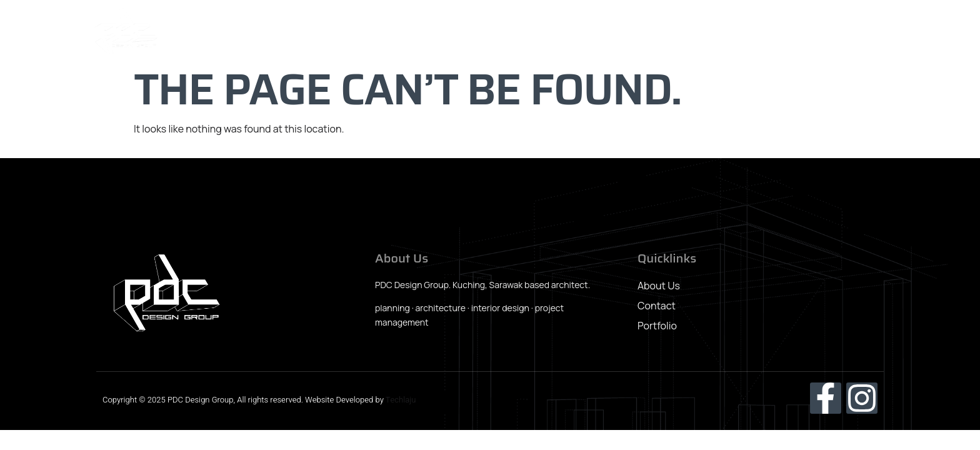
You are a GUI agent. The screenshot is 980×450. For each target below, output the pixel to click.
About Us (552, 32)
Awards (803, 32)
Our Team (621, 32)
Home (491, 32)
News (748, 32)
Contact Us (872, 32)
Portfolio (689, 32)
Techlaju (401, 400)
